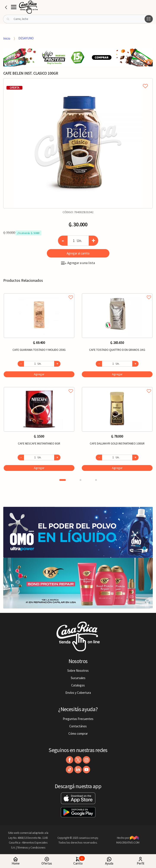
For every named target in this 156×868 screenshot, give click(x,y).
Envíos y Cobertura (78, 693)
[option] (78, 143)
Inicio (7, 38)
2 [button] (80, 480)
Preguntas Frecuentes (78, 719)
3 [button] (96, 480)
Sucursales (78, 678)
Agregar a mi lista (78, 81)
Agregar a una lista (78, 263)
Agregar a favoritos (39, 292)
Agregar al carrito (78, 253)
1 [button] (63, 480)
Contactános (78, 726)
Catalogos (78, 685)
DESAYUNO (26, 38)
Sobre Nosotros (78, 671)
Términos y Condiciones (31, 847)
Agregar (39, 374)
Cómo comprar (78, 734)
